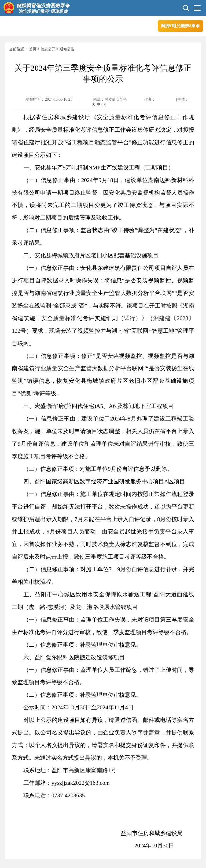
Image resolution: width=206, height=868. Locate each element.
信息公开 (48, 49)
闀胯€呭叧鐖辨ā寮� (181, 26)
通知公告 (67, 49)
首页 (33, 49)
